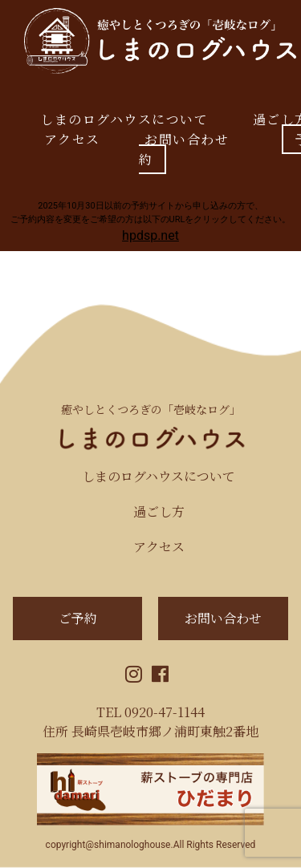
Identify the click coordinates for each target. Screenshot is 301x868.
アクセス (72, 139)
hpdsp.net (150, 235)
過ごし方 (159, 511)
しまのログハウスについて (124, 119)
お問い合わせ (187, 139)
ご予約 (78, 618)
